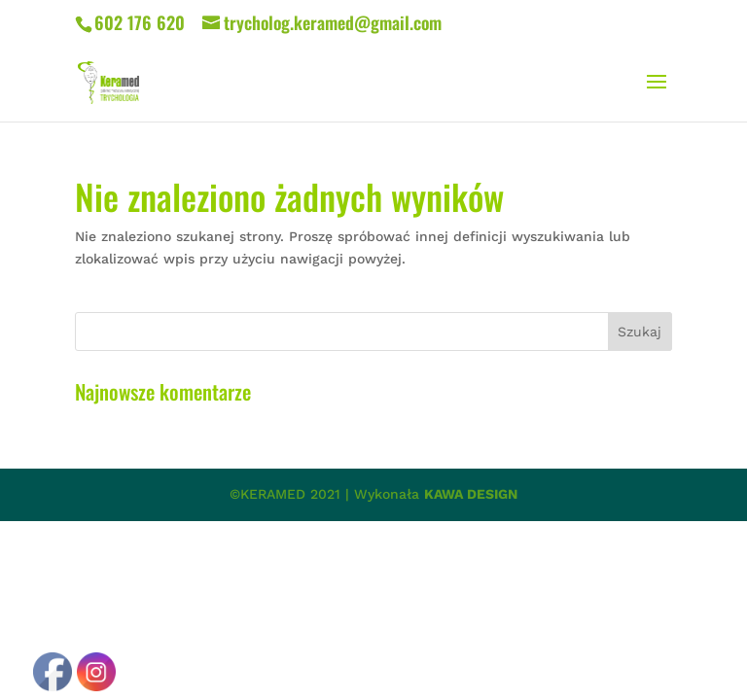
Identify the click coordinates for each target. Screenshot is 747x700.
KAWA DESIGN (471, 494)
